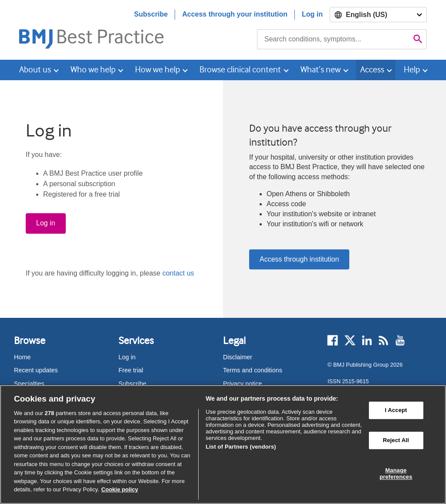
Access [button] (372, 70)
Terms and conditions (253, 370)
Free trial (131, 370)
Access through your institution (235, 14)
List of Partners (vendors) (241, 447)
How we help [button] (157, 70)
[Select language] (378, 15)
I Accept (396, 410)
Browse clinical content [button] (240, 70)
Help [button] (412, 70)
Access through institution (299, 259)
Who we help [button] (93, 70)
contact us (178, 273)
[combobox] (333, 39)
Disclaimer (238, 357)
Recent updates (36, 370)
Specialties (29, 384)
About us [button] (35, 70)
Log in (312, 14)
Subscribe (151, 14)
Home (22, 357)
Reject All (396, 440)
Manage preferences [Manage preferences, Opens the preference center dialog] (396, 474)
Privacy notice (243, 384)
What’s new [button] (321, 70)
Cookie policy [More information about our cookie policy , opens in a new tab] (120, 489)
